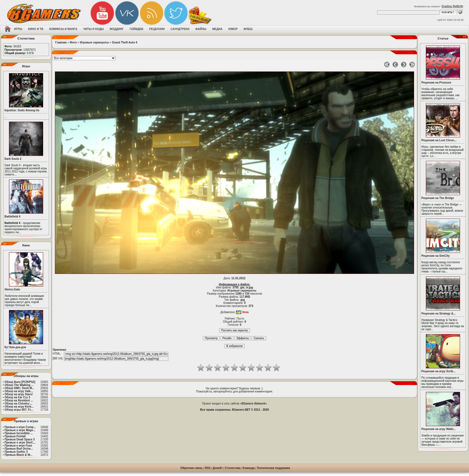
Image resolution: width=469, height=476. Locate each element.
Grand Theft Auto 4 (124, 42)
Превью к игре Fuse (18, 446)
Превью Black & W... (18, 455)
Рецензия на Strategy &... (438, 314)
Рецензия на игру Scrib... (438, 371)
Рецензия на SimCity (436, 256)
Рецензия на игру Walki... (439, 429)
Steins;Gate (12, 289)
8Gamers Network (253, 404)
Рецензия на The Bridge (438, 198)
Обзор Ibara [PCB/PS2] (20, 382)
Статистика (233, 468)
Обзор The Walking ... (19, 385)
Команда (249, 468)
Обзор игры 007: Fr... (19, 410)
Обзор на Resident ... (19, 400)
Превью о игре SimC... (20, 443)
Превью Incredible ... (19, 433)
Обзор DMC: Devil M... (19, 388)
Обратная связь (191, 468)
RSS (208, 468)
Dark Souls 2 (13, 159)
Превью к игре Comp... (20, 427)
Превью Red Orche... (19, 449)
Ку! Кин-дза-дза (15, 347)
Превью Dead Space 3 (20, 439)
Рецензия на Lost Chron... (439, 140)
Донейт (218, 468)
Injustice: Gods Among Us (22, 110)
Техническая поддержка (274, 468)
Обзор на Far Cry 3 (17, 397)
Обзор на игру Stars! (19, 394)
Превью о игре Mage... (20, 430)
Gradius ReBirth (452, 6)
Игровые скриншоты (94, 42)
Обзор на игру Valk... (19, 391)
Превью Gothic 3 (16, 452)
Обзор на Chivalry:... (18, 404)
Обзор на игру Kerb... (19, 407)
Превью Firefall (15, 436)
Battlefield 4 (12, 217)
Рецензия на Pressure (436, 83)
